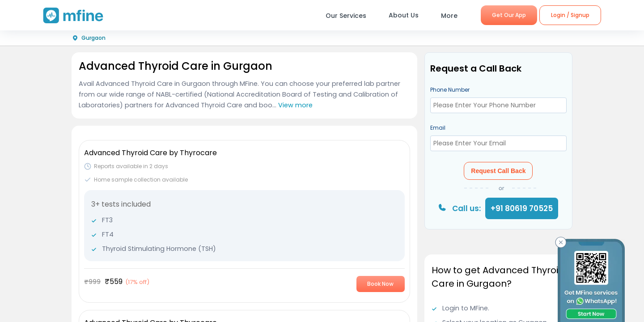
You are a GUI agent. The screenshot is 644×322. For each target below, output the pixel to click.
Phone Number (450, 90)
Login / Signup (570, 15)
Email (438, 128)
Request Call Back (498, 171)
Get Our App (509, 15)
